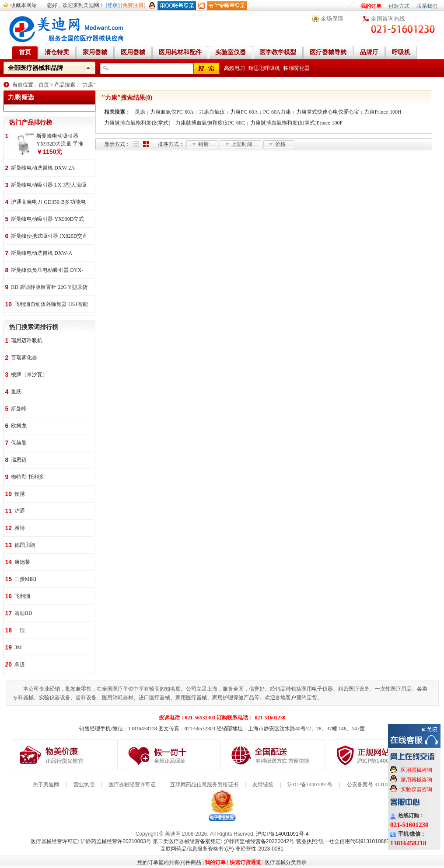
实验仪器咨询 (416, 789)
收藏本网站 (24, 5)
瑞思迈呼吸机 (264, 68)
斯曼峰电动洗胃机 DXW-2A (43, 168)
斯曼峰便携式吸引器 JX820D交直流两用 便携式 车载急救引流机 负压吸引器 (49, 237)
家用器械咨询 (416, 780)
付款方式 (399, 6)
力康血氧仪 (212, 112)
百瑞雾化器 (24, 358)
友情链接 (263, 785)
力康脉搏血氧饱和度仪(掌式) (137, 123)
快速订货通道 (245, 862)
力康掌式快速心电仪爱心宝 (328, 112)
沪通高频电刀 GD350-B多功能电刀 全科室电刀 (48, 203)
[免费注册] (133, 5)
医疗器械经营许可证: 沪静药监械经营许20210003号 (91, 841)
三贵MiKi (25, 579)
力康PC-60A (244, 112)
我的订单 (371, 6)
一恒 (20, 630)
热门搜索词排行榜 (34, 327)
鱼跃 (16, 392)
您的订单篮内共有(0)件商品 (169, 862)
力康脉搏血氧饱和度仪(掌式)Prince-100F (296, 123)
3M (18, 647)
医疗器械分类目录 (286, 862)
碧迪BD (23, 613)
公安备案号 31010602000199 (379, 785)
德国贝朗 (25, 545)
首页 (44, 85)
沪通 (20, 511)
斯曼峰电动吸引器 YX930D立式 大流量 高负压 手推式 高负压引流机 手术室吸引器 (47, 220)
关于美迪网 (46, 785)
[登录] (113, 5)
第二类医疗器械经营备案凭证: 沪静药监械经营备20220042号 (224, 841)
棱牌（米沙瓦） (29, 375)
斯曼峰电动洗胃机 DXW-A (42, 253)
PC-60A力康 (277, 112)
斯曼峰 (19, 409)
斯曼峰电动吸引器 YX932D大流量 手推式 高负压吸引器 (60, 140)
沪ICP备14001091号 (310, 785)
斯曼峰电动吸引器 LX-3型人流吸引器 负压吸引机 (49, 186)
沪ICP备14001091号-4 (282, 834)
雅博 (20, 528)
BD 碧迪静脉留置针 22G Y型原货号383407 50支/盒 (49, 288)
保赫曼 (19, 443)
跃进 (20, 664)
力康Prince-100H (383, 112)
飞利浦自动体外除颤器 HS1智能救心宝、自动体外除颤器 (51, 305)
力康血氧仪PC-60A (172, 112)
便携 (20, 494)
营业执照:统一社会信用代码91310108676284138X (355, 841)
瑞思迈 (19, 460)
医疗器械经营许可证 (132, 785)
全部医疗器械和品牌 (35, 68)
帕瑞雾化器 (297, 68)
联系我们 (427, 6)
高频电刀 (234, 68)
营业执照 (84, 785)
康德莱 (22, 562)
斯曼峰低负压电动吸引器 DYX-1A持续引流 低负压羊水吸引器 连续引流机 (47, 271)
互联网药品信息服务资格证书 (204, 785)
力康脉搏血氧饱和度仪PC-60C (210, 123)
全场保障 (332, 19)
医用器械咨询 (416, 770)
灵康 (140, 112)
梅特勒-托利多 (28, 477)
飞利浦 (22, 596)
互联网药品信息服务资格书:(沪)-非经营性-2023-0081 (222, 849)
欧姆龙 (19, 426)
